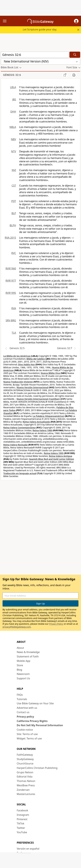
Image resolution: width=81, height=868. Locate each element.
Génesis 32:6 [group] (12, 75)
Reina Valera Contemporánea (19, 428)
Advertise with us (27, 708)
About (20, 648)
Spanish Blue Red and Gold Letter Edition (52, 459)
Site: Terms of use (27, 734)
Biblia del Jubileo (36, 359)
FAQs (20, 695)
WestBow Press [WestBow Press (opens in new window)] (26, 785)
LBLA (13, 87)
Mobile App (24, 661)
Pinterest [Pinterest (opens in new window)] (22, 819)
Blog (19, 670)
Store (20, 665)
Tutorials (22, 699)
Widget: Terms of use (29, 738)
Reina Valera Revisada (15, 445)
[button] (76, 21)
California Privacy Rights (32, 721)
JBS (14, 99)
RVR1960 (11, 269)
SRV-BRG (11, 320)
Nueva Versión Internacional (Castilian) (38, 399)
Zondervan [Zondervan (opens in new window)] (23, 790)
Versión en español (28, 849)
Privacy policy (25, 717)
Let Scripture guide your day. (40, 29)
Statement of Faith (28, 656)
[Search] (75, 55)
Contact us (23, 712)
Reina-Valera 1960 (42, 430)
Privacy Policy (56, 624)
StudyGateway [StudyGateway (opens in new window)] (25, 759)
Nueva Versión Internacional (32, 387)
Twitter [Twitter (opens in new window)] (21, 828)
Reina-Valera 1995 (54, 453)
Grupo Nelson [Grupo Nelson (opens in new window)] (25, 772)
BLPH (13, 225)
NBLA (13, 127)
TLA (14, 333)
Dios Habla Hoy (26, 364)
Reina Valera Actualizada (36, 422)
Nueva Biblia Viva (50, 373)
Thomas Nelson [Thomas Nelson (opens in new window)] (26, 781)
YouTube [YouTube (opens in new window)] (22, 832)
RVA (14, 308)
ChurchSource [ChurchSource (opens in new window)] (25, 763)
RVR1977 (11, 281)
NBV (13, 139)
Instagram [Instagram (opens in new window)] (23, 815)
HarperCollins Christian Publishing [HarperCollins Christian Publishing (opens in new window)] (37, 768)
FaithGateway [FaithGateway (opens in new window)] (25, 755)
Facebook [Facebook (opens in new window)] (23, 810)
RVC (14, 253)
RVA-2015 (10, 238)
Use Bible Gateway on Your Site (35, 703)
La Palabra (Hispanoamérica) (48, 416)
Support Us (23, 678)
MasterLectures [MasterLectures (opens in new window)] (26, 794)
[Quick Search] (35, 55)
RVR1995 (11, 293)
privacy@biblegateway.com (17, 627)
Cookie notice (25, 730)
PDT (14, 201)
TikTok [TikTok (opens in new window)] (21, 823)
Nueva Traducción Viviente (18, 382)
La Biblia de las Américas (17, 356)
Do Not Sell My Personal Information (40, 725)
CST (14, 186)
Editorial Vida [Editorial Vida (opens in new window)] (25, 777)
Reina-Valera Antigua (60, 456)
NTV (14, 151)
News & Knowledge (28, 652)
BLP (14, 213)
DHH (13, 112)
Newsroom (23, 674)
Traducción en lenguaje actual (20, 473)
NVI (14, 170)
